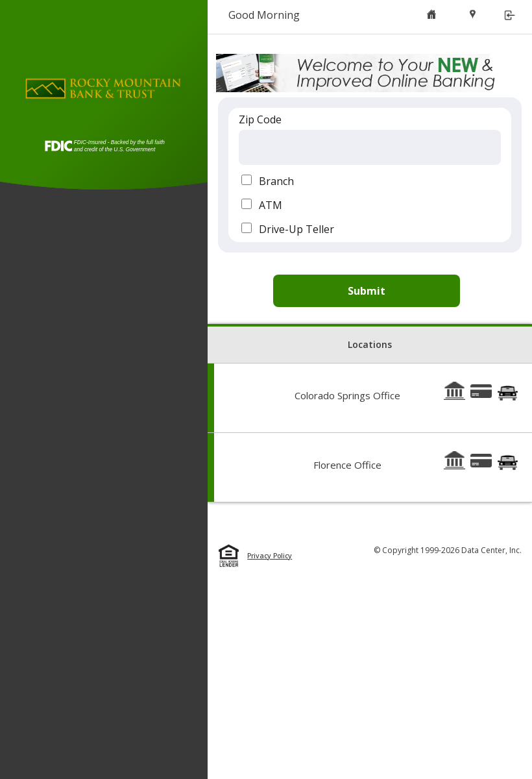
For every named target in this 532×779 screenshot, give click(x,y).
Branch (276, 181)
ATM (271, 205)
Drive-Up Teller (296, 229)
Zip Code (260, 119)
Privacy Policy (270, 556)
